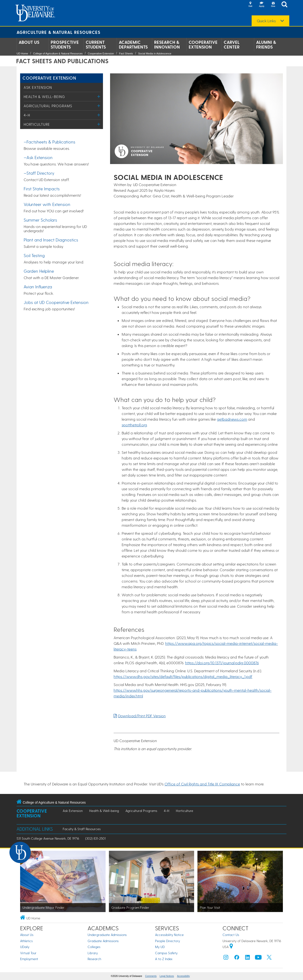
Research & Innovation (167, 45)
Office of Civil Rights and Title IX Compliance (202, 784)
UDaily (25, 947)
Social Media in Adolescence (155, 53)
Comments (151, 976)
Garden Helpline (39, 271)
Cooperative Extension (203, 45)
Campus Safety (166, 953)
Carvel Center (232, 45)
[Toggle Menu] (99, 96)
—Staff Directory (39, 173)
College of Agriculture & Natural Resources (58, 53)
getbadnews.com (232, 419)
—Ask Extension (38, 157)
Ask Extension (38, 87)
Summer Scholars (40, 220)
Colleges (94, 947)
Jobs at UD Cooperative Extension (56, 302)
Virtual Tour (28, 953)
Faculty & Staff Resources (82, 829)
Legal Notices (167, 976)
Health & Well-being (44, 97)
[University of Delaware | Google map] (231, 947)
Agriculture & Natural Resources (58, 32)
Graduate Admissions (103, 941)
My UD (160, 947)
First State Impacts (42, 189)
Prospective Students (65, 45)
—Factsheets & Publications (49, 142)
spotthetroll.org (134, 425)
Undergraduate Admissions (107, 935)
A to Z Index (164, 959)
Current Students (96, 45)
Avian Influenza (38, 287)
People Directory (167, 941)
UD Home (22, 53)
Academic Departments (133, 45)
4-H (27, 115)
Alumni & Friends (266, 45)
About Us (29, 42)
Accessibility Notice (169, 935)
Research (94, 959)
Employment (29, 959)
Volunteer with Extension (47, 204)
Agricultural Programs (48, 106)
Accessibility (183, 976)
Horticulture (37, 124)
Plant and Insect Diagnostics (51, 240)
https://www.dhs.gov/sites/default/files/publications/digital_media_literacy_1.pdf (183, 676)
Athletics (26, 941)
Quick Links (266, 21)
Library (93, 953)
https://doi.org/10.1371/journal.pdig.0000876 (222, 663)
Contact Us (231, 935)
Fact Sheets (126, 53)
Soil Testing (34, 255)
